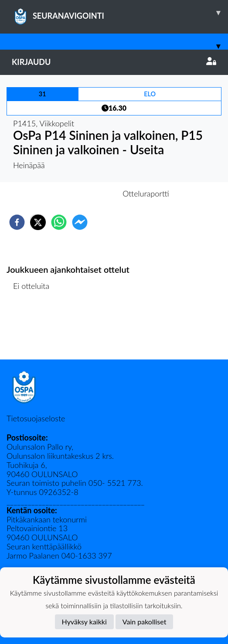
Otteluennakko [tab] (84, 193)
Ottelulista (35, 330)
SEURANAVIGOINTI (120, 13)
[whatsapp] (59, 222)
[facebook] (17, 222)
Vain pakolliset (145, 622)
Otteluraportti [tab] (146, 193)
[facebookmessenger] (80, 222)
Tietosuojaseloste (36, 418)
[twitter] (38, 222)
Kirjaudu (114, 62)
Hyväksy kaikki (84, 622)
